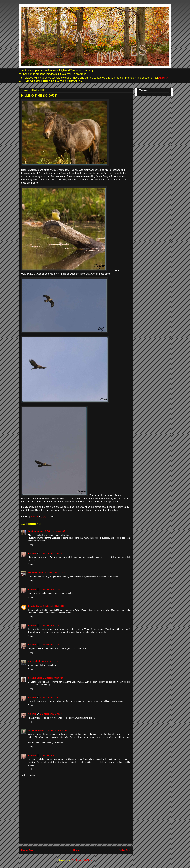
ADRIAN (163, 78)
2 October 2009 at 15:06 (56, 730)
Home (76, 850)
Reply (31, 545)
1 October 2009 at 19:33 (51, 661)
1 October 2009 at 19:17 (51, 625)
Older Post (125, 850)
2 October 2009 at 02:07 (54, 678)
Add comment (29, 775)
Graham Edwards (36, 730)
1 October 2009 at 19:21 (51, 645)
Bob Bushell (34, 661)
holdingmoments (36, 531)
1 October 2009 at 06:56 (51, 553)
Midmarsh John (36, 573)
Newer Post (28, 850)
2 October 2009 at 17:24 (51, 755)
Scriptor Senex (35, 606)
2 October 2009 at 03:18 (51, 714)
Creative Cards (35, 678)
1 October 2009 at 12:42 (51, 589)
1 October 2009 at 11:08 (54, 573)
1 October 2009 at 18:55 (54, 606)
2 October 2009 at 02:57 (51, 697)
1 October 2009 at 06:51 (56, 531)
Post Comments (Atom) (82, 860)
